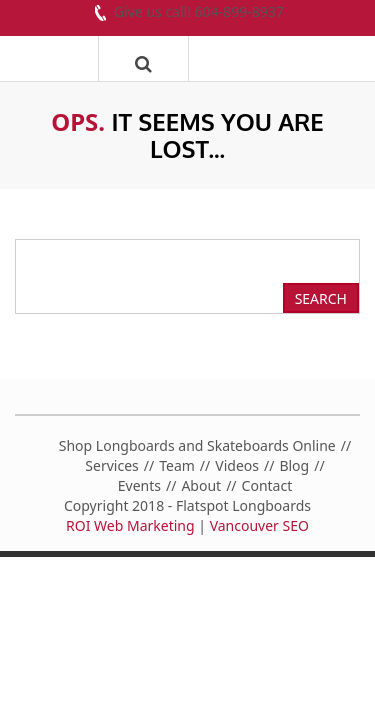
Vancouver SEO (259, 525)
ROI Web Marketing (130, 525)
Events (139, 485)
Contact (267, 485)
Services (111, 465)
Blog (294, 465)
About (201, 485)
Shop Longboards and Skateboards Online (197, 445)
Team (177, 465)
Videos (237, 465)
